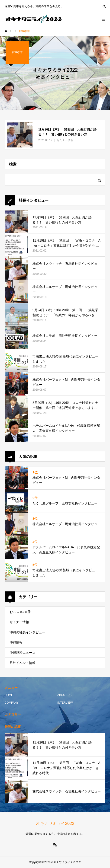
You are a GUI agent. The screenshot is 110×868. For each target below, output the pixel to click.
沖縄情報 (16, 642)
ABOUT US (64, 695)
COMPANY (12, 703)
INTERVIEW (65, 703)
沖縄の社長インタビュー (27, 632)
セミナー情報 (19, 622)
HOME (9, 695)
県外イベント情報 (23, 663)
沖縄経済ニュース (23, 653)
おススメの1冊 (20, 612)
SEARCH (104, 6)
